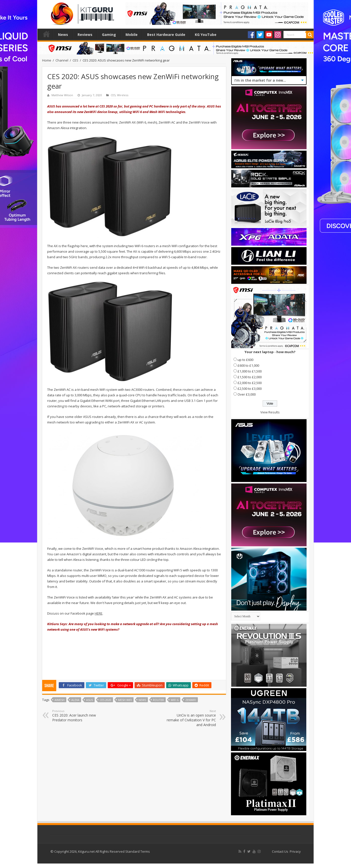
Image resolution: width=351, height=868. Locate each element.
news (142, 700)
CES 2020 (105, 700)
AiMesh (60, 700)
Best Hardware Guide (166, 35)
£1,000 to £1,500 (250, 371)
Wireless (123, 95)
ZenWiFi (191, 700)
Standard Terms (138, 851)
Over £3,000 (247, 394)
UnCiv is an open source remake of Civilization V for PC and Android (190, 718)
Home (46, 34)
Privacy (295, 851)
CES (75, 60)
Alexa (75, 700)
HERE (99, 613)
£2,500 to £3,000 (250, 389)
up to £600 (245, 360)
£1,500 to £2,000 (250, 377)
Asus (90, 700)
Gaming (109, 35)
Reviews (85, 35)
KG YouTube (206, 35)
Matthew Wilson (62, 95)
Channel (62, 60)
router (158, 700)
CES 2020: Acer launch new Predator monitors (78, 716)
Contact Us (280, 851)
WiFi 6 (175, 700)
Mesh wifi (125, 700)
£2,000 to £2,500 (250, 383)
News (63, 35)
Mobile (132, 35)
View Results (270, 412)
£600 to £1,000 (248, 365)
